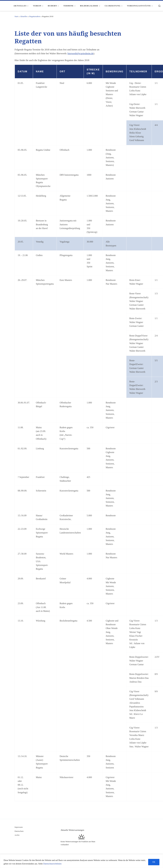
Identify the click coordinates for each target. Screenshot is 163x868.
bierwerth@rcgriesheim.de (80, 53)
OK (154, 862)
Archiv (17, 835)
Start (16, 16)
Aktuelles (24, 16)
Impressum (19, 827)
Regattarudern (35, 16)
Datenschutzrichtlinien (52, 864)
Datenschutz (19, 831)
